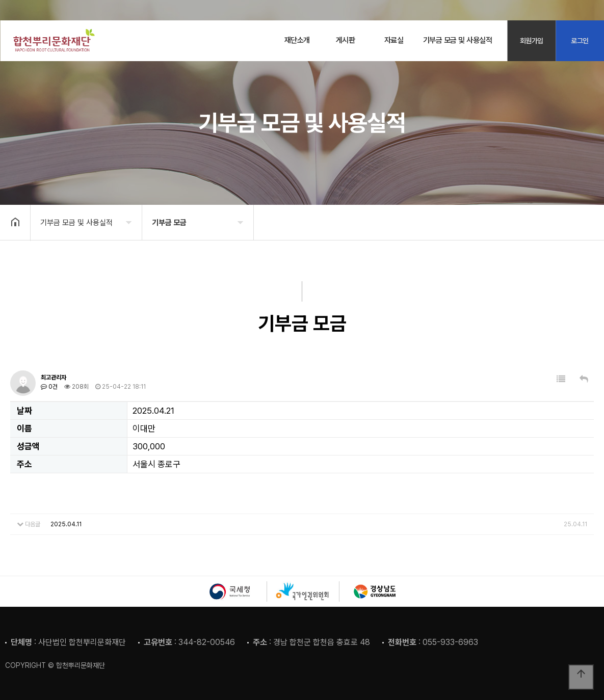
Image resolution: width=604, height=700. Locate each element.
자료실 (394, 41)
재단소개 (297, 41)
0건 (49, 387)
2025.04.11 (66, 524)
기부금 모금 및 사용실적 (458, 41)
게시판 (346, 41)
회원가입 (532, 41)
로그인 (580, 41)
